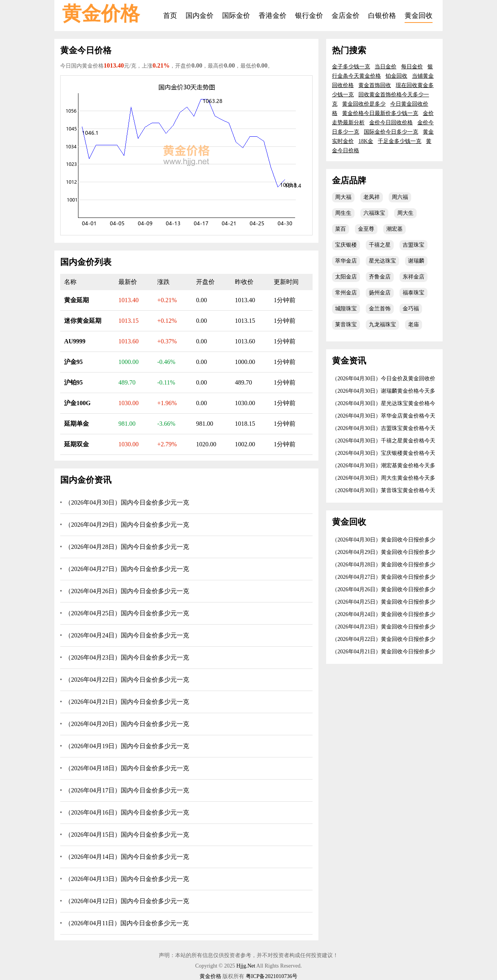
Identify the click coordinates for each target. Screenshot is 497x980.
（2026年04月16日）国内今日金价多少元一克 (127, 812)
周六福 (400, 197)
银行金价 (309, 16)
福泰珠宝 (414, 293)
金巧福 (411, 309)
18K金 (366, 141)
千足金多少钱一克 (400, 141)
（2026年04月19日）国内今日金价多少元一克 (127, 746)
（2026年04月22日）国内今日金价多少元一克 (127, 680)
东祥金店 (414, 277)
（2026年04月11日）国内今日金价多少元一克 (127, 923)
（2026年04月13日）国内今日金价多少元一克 (127, 879)
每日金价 (412, 67)
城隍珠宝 (346, 309)
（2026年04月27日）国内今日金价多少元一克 (127, 569)
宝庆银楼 (346, 245)
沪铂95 (73, 382)
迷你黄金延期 (83, 321)
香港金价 (273, 16)
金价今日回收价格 (391, 123)
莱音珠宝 (346, 325)
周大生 (405, 213)
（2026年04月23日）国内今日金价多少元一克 (127, 657)
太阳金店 (346, 277)
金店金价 (346, 16)
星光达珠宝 (382, 261)
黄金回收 (419, 16)
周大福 (343, 197)
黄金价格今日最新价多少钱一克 (380, 113)
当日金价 (386, 67)
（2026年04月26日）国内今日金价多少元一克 (127, 591)
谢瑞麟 (416, 261)
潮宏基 (394, 229)
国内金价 (200, 16)
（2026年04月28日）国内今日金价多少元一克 (127, 547)
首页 (170, 16)
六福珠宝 (374, 213)
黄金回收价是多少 (364, 104)
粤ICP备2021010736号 (272, 976)
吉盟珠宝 (414, 245)
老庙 (414, 325)
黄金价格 (101, 14)
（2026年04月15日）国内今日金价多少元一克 (127, 835)
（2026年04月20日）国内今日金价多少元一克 (127, 724)
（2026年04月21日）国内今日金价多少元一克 (127, 702)
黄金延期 (76, 300)
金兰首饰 (380, 309)
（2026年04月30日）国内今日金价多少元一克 (127, 502)
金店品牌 (349, 180)
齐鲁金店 (380, 277)
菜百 (341, 229)
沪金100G (77, 403)
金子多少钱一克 (351, 67)
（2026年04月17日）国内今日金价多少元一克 (127, 790)
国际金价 (236, 16)
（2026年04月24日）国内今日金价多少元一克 (127, 635)
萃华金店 (346, 261)
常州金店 (346, 293)
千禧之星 (380, 245)
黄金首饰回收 (375, 85)
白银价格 (382, 16)
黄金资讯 (349, 361)
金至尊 (366, 229)
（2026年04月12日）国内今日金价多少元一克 (127, 901)
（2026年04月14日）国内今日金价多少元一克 (127, 857)
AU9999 (75, 341)
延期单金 (76, 424)
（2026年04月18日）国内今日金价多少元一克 (127, 768)
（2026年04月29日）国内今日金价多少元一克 (127, 525)
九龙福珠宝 (382, 325)
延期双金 (76, 444)
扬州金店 (380, 293)
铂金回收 (396, 76)
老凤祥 (372, 197)
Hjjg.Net (246, 966)
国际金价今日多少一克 (391, 132)
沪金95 (73, 362)
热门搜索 (349, 50)
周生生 (343, 213)
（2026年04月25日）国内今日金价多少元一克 (127, 613)
